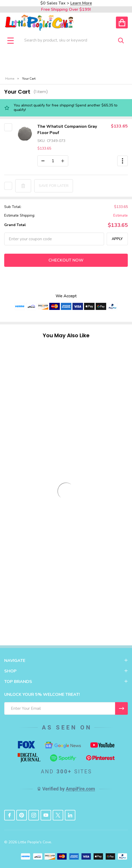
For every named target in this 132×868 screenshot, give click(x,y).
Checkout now (66, 260)
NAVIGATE (66, 661)
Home (10, 79)
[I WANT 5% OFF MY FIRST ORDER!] (121, 708)
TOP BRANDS (66, 682)
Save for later (54, 186)
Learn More (81, 3)
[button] (123, 161)
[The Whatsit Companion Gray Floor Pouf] (53, 161)
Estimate (121, 216)
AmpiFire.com (80, 789)
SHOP (66, 671)
